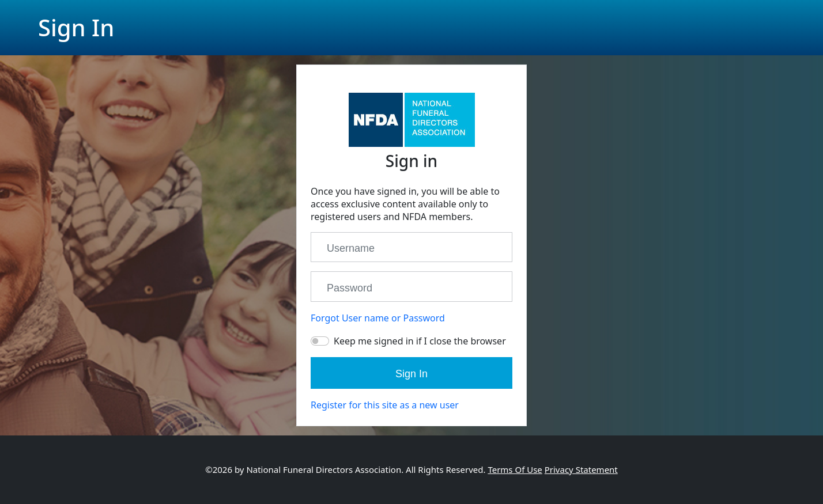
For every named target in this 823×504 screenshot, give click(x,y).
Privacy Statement (581, 469)
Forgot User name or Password (378, 318)
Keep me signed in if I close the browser (420, 341)
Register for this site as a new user (385, 405)
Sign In (411, 374)
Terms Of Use (515, 469)
